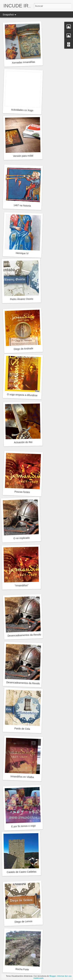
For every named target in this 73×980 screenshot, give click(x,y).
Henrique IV (22, 253)
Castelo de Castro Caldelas (22, 872)
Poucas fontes (22, 492)
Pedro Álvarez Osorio (22, 299)
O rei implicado (22, 538)
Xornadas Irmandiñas (24, 62)
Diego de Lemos (23, 922)
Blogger (53, 976)
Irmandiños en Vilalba (22, 777)
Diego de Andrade (23, 349)
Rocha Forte (22, 969)
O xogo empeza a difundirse (22, 395)
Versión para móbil (23, 156)
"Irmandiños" (22, 585)
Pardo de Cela (22, 729)
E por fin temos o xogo (23, 826)
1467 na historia (22, 205)
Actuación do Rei (23, 442)
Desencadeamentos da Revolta (25, 635)
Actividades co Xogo (22, 110)
